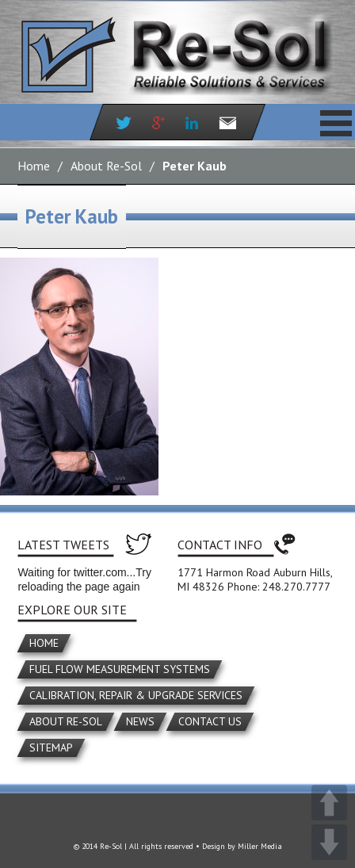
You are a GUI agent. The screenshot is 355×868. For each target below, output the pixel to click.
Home (34, 166)
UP (329, 803)
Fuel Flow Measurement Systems (120, 669)
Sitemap (51, 748)
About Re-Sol (106, 166)
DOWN (329, 842)
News (140, 721)
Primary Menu (336, 123)
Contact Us (210, 721)
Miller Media (260, 846)
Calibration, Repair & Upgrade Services (136, 695)
